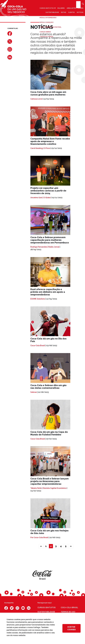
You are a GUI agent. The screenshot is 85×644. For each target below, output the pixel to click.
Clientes (71, 13)
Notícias (80, 13)
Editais (64, 13)
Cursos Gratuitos (47, 9)
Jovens (81, 9)
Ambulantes (71, 9)
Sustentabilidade (52, 13)
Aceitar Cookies (71, 628)
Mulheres (61, 9)
